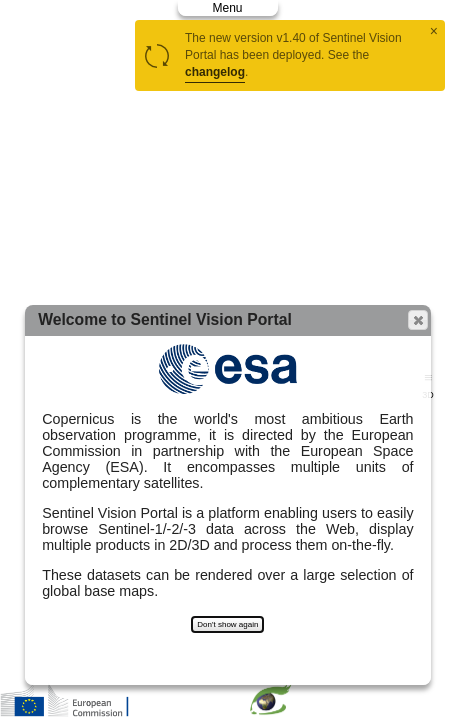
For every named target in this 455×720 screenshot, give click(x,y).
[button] (418, 320)
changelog (215, 72)
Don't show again (227, 624)
